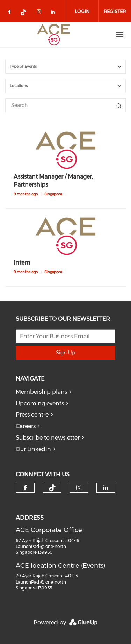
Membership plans (41, 392)
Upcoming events (40, 403)
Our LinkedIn (33, 449)
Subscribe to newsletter (48, 438)
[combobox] (65, 67)
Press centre (32, 415)
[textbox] (70, 67)
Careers (26, 426)
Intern (22, 263)
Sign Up (65, 353)
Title (119, 105)
